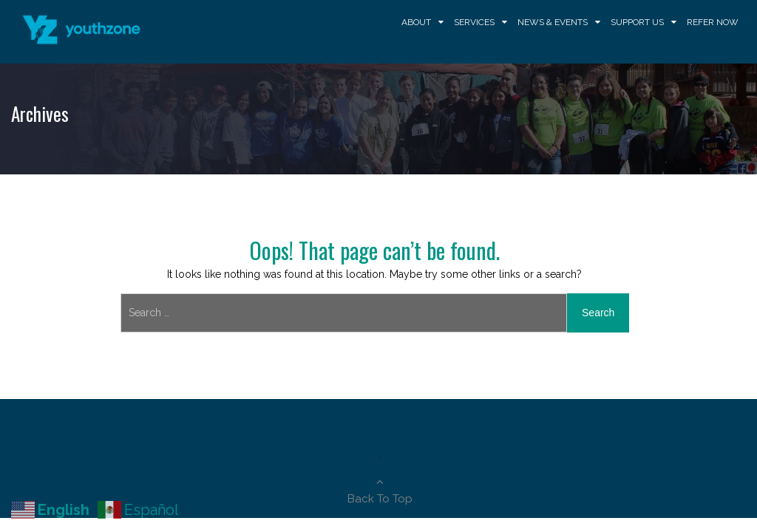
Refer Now (713, 22)
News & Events (553, 22)
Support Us (637, 22)
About (416, 22)
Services (474, 22)
